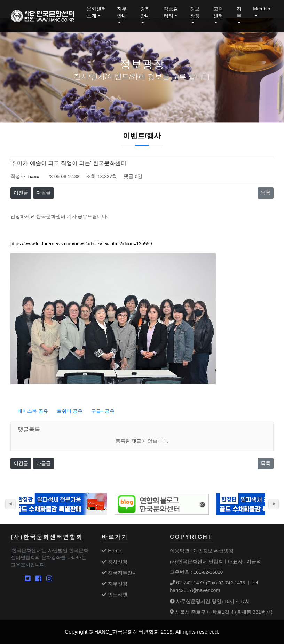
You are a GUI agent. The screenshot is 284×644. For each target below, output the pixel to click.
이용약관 (180, 551)
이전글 (21, 193)
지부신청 (115, 584)
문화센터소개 (96, 12)
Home (111, 551)
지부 (239, 12)
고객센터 (218, 12)
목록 (266, 193)
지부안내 (122, 12)
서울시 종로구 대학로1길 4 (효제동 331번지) (221, 612)
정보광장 (195, 12)
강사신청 (115, 562)
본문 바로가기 (0, 0)
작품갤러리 (171, 12)
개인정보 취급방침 (213, 551)
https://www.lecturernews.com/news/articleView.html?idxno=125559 (81, 244)
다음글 (44, 193)
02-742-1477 (187, 583)
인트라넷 (115, 595)
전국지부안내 (119, 573)
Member (262, 9)
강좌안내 (145, 12)
